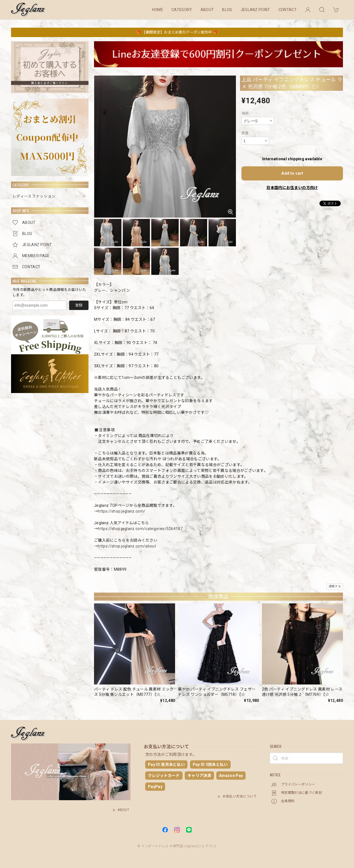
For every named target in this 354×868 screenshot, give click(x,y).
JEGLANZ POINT (255, 10)
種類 (245, 113)
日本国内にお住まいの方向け (292, 188)
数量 (245, 133)
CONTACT (288, 10)
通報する (335, 586)
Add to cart (292, 173)
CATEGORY (182, 10)
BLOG (227, 10)
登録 (79, 305)
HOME (158, 10)
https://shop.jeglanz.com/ (122, 511)
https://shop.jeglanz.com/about (127, 546)
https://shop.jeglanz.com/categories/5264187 (140, 529)
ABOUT (207, 10)
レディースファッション (34, 196)
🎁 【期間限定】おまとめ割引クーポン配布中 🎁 (177, 32)
